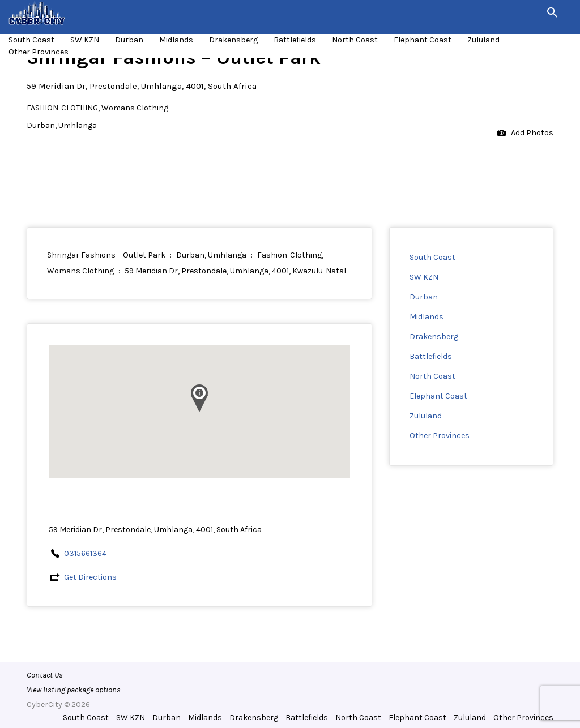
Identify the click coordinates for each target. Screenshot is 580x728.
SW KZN (85, 40)
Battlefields (295, 40)
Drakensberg (233, 40)
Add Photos (525, 133)
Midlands (176, 40)
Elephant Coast (423, 40)
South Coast (31, 40)
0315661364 (85, 553)
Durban (129, 40)
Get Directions (90, 577)
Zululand (483, 40)
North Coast (355, 40)
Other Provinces (39, 52)
